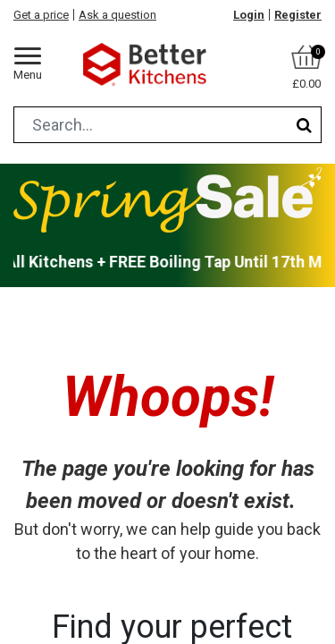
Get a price (41, 15)
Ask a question (117, 15)
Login (249, 15)
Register (298, 15)
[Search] (304, 125)
